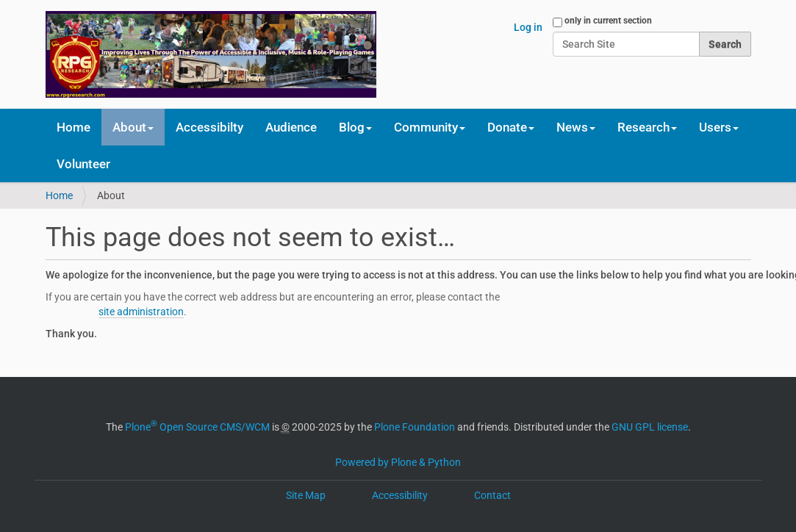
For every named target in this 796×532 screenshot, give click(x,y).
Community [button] (430, 127)
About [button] (133, 127)
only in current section (608, 21)
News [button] (576, 127)
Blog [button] (355, 127)
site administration (141, 312)
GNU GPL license (650, 427)
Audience (291, 127)
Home (73, 127)
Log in (528, 27)
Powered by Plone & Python (398, 462)
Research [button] (647, 127)
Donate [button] (511, 127)
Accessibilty (209, 127)
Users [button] (719, 127)
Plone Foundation (415, 427)
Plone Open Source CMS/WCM (197, 427)
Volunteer (83, 164)
